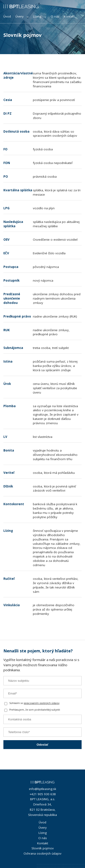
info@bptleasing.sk (43, 789)
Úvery (22, 16)
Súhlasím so (32, 704)
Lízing (40, 16)
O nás (55, 16)
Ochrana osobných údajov (42, 853)
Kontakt (69, 16)
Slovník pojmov (43, 848)
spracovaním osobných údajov (42, 703)
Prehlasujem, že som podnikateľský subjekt (32, 710)
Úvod (7, 16)
